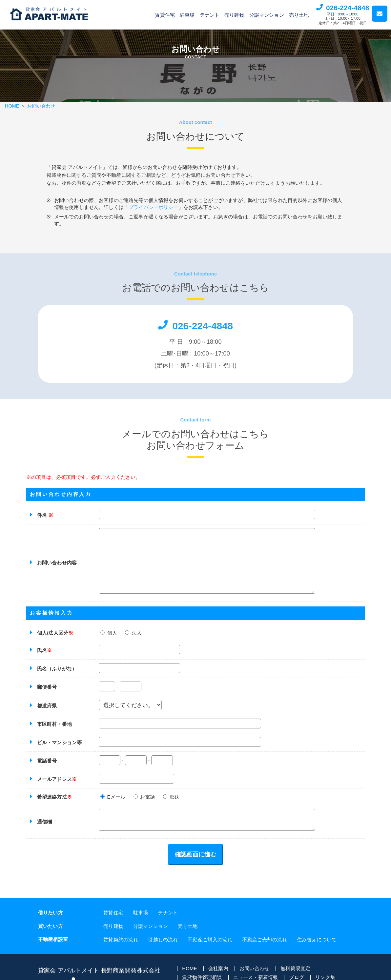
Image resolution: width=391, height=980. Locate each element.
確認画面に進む (195, 862)
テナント (210, 15)
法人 (133, 640)
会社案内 (218, 975)
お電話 (144, 804)
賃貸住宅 (165, 15)
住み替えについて (317, 946)
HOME (12, 106)
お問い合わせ (41, 106)
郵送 (171, 804)
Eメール (113, 804)
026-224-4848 (348, 8)
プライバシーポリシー (160, 209)
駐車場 (187, 15)
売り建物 (234, 15)
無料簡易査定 (295, 975)
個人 (109, 640)
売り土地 (299, 15)
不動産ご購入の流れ (210, 946)
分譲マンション (267, 15)
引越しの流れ (163, 946)
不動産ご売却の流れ (265, 946)
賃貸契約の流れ (121, 946)
